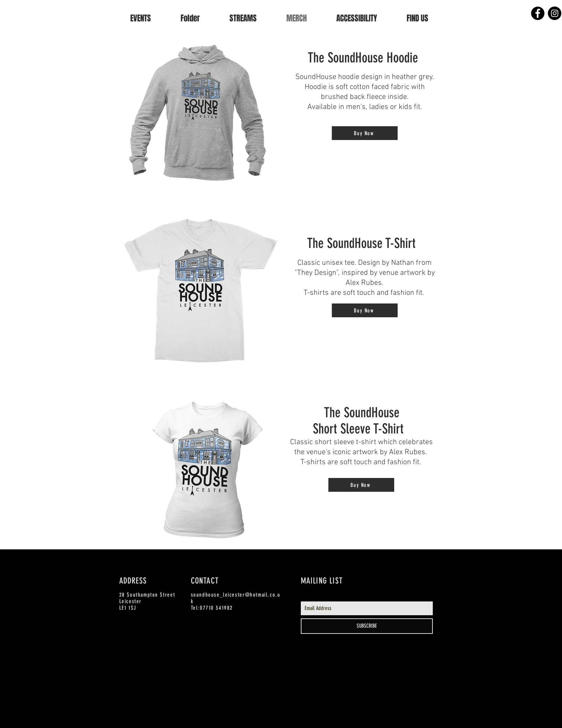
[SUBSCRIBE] (367, 626)
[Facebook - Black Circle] (538, 13)
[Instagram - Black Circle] (555, 13)
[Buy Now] (365, 133)
